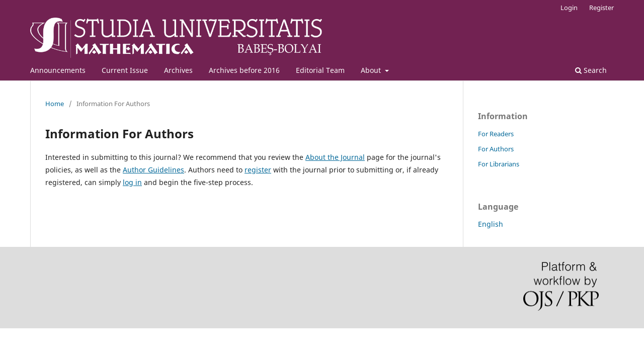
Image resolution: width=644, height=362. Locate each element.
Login (569, 8)
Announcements (58, 70)
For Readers (496, 134)
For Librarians (499, 164)
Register (601, 8)
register (258, 170)
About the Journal (335, 157)
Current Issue (125, 70)
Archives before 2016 (244, 70)
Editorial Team (320, 70)
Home (55, 104)
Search (591, 70)
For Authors (496, 149)
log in (132, 182)
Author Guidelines (153, 170)
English (491, 224)
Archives (178, 70)
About (372, 70)
